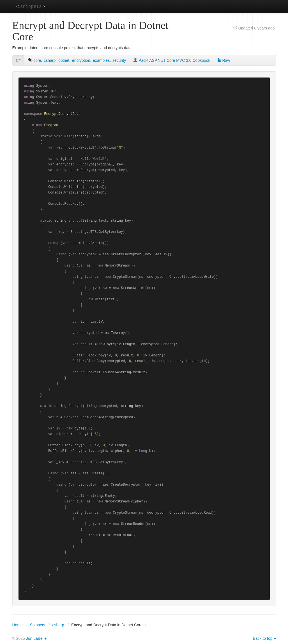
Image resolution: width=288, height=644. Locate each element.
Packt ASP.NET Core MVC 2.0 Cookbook (172, 60)
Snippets (37, 625)
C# (19, 60)
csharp (50, 60)
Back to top (262, 638)
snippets (31, 6)
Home (18, 625)
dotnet (64, 60)
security (119, 60)
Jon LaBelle (36, 638)
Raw (224, 60)
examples (101, 60)
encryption (81, 60)
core (37, 60)
